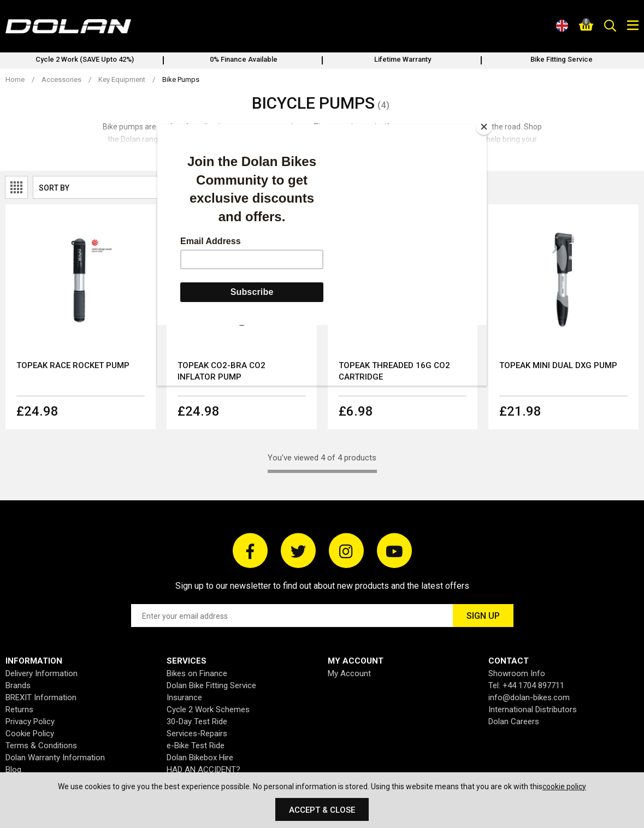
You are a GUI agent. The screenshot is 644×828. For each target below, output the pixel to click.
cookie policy (564, 786)
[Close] (484, 127)
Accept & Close (322, 810)
